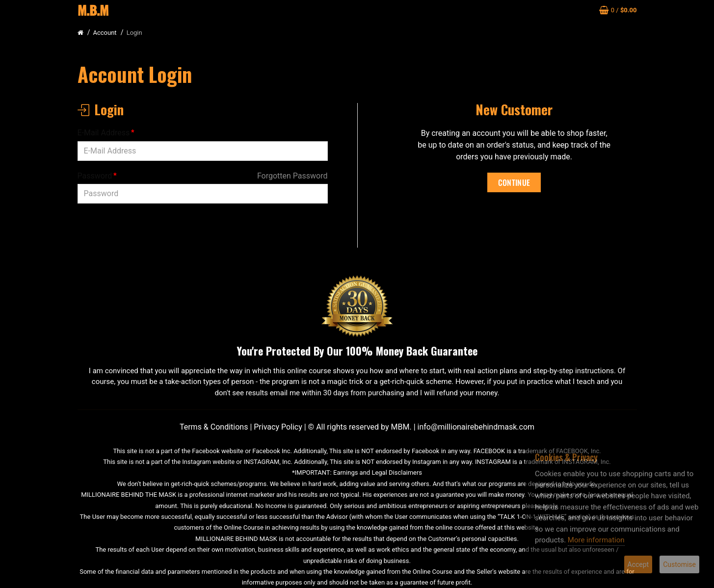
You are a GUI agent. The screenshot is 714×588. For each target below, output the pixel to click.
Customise (679, 564)
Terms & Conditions (214, 427)
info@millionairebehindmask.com (476, 427)
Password (95, 176)
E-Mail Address (104, 133)
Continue (514, 182)
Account (105, 33)
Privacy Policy (278, 427)
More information (596, 540)
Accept (638, 564)
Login (134, 33)
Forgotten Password (292, 176)
